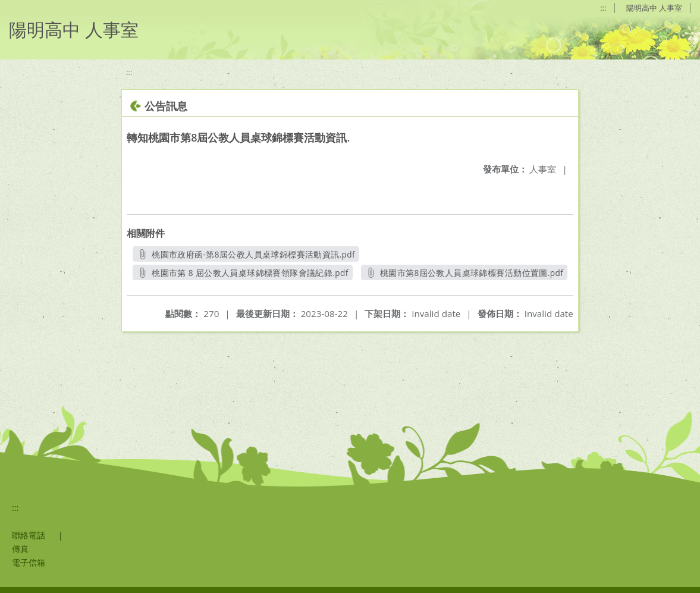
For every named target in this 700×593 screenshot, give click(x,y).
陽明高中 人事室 (654, 8)
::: (603, 8)
